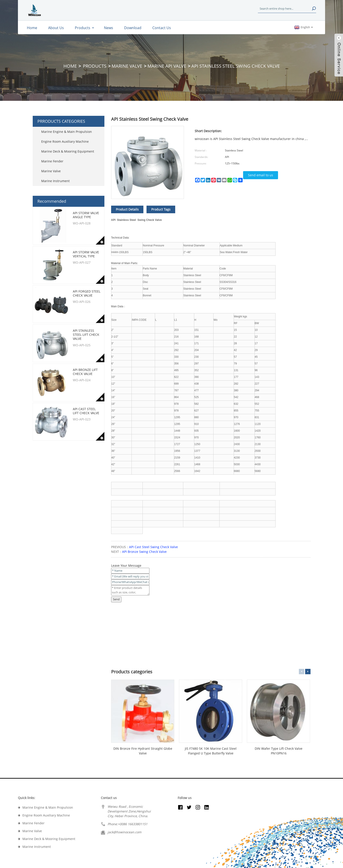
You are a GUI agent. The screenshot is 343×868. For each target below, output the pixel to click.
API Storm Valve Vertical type (86, 254)
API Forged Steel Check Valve (87, 293)
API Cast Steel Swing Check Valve (153, 547)
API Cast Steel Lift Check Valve (86, 411)
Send (116, 599)
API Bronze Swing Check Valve (144, 552)
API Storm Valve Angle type (86, 215)
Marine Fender (52, 161)
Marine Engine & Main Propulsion (67, 132)
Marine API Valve (167, 66)
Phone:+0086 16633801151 (127, 824)
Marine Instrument (55, 181)
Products (95, 66)
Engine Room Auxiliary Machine (65, 141)
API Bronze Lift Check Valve (85, 372)
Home (70, 66)
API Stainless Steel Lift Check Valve (86, 335)
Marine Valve (127, 66)
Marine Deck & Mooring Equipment (68, 151)
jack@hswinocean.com (124, 832)
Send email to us (261, 175)
